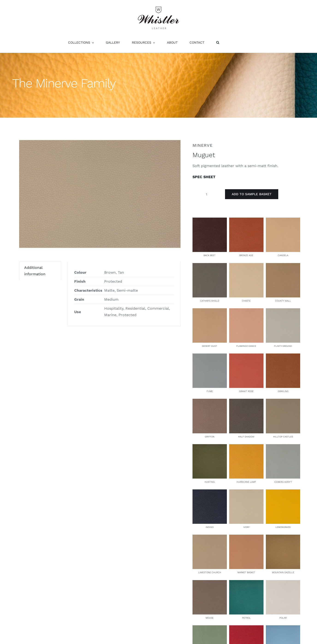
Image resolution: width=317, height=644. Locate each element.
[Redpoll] (246, 628)
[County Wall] (283, 266)
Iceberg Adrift (283, 482)
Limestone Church (210, 572)
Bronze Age (246, 255)
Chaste (246, 301)
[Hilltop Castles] (283, 402)
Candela (283, 255)
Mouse (210, 618)
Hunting (210, 482)
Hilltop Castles (283, 437)
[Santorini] (283, 628)
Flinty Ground (283, 346)
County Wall (283, 301)
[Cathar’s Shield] (210, 266)
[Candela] (283, 221)
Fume (210, 391)
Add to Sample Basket (252, 194)
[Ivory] (246, 493)
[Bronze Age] (246, 221)
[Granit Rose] (246, 357)
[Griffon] (210, 402)
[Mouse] (210, 583)
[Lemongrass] (283, 493)
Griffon (210, 437)
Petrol (246, 618)
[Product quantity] (207, 194)
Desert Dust (210, 346)
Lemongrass (283, 527)
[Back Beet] (210, 221)
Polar (283, 618)
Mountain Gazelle (283, 572)
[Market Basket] (246, 538)
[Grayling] (283, 357)
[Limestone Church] (210, 538)
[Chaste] (246, 266)
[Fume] (210, 357)
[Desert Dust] (210, 311)
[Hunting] (210, 447)
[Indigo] (210, 493)
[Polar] (283, 583)
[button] (218, 43)
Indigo (210, 527)
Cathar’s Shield (210, 301)
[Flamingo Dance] (246, 311)
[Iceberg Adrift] (283, 447)
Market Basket (246, 572)
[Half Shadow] (246, 402)
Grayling (283, 391)
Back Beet (210, 255)
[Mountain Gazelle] (283, 538)
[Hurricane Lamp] (246, 447)
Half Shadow (246, 437)
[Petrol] (246, 583)
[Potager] (210, 628)
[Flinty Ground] (283, 311)
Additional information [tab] (35, 271)
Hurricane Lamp (246, 482)
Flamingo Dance (246, 346)
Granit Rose (246, 391)
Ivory (246, 527)
